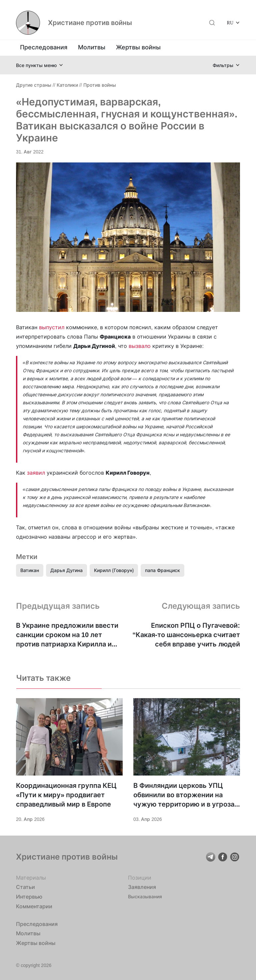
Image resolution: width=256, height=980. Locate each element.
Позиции (140, 878)
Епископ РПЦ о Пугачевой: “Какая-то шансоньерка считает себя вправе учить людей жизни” (186, 635)
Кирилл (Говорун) (114, 570)
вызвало (140, 346)
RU (230, 23)
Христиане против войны (90, 23)
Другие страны (34, 85)
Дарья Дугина (66, 570)
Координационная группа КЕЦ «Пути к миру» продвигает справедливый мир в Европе (66, 795)
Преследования (44, 47)
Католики (67, 85)
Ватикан (30, 570)
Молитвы (92, 47)
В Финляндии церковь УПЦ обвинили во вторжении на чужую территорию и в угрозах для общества (186, 795)
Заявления (142, 887)
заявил (36, 473)
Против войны (100, 85)
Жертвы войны (138, 47)
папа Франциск (162, 570)
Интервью (29, 897)
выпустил (52, 327)
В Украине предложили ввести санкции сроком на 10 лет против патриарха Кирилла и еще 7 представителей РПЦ (67, 635)
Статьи (25, 887)
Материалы (31, 878)
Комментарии (34, 906)
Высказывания (145, 896)
